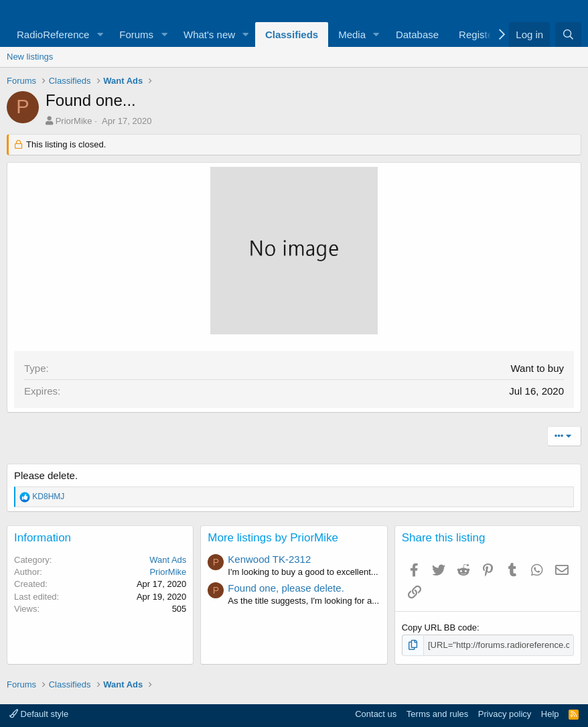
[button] (100, 35)
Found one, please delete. (286, 588)
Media (352, 35)
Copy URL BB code (439, 627)
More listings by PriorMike (273, 538)
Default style (39, 714)
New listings (30, 57)
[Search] (568, 35)
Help (550, 714)
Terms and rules (437, 714)
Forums (136, 35)
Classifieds (292, 35)
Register (477, 35)
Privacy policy (505, 714)
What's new (209, 35)
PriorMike (74, 121)
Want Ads (168, 560)
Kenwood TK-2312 (269, 559)
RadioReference (53, 35)
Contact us (376, 714)
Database (417, 35)
